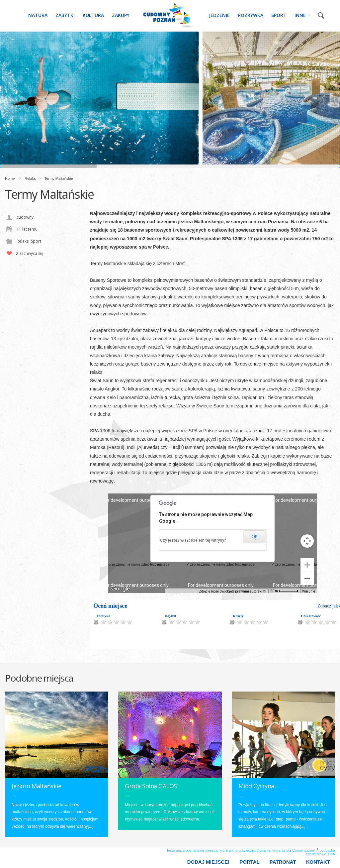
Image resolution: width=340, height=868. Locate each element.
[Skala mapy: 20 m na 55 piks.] (285, 591)
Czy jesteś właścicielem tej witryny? (191, 540)
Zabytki (65, 15)
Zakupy (121, 15)
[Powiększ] (307, 565)
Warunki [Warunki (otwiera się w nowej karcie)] (309, 591)
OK (254, 537)
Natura (38, 15)
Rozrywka (251, 15)
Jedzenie (219, 15)
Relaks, (23, 241)
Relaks (30, 178)
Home (10, 178)
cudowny (25, 217)
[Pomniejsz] (307, 579)
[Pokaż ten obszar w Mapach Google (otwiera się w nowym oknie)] (121, 589)
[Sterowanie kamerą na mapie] (307, 541)
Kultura (93, 15)
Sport (279, 15)
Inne (303, 15)
